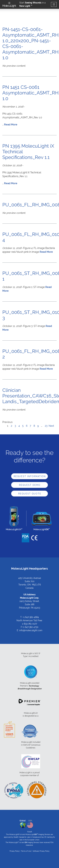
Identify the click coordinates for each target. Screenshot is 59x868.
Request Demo (30, 485)
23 (46, 426)
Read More (11, 125)
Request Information (30, 476)
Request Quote (30, 494)
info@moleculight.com (31, 630)
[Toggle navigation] (54, 4)
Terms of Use (26, 851)
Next (51, 426)
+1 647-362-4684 (31, 617)
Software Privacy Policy (41, 851)
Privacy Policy (14, 851)
